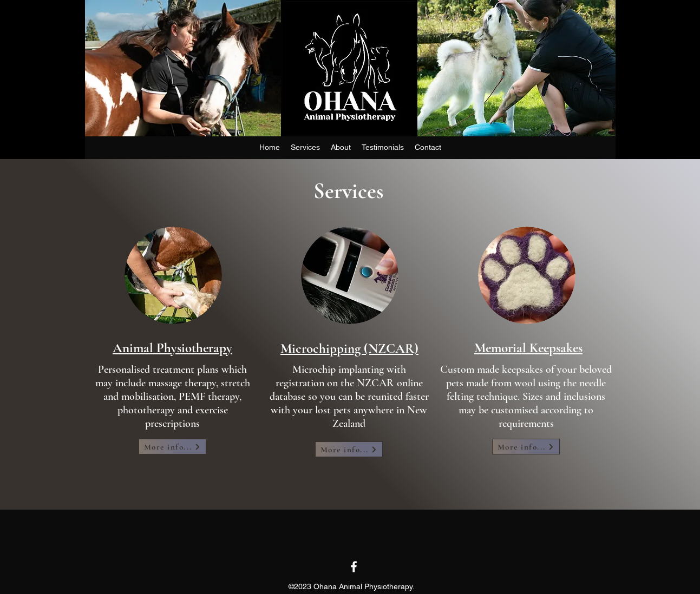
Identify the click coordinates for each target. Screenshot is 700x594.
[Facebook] (354, 567)
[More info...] (172, 447)
